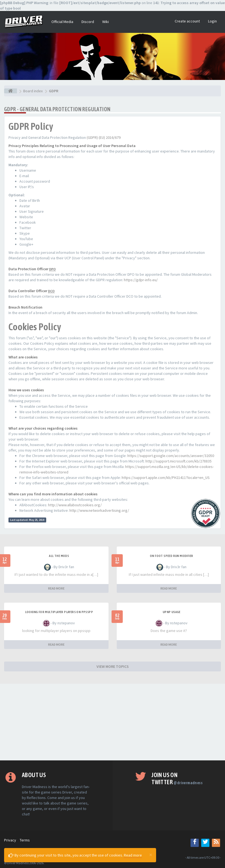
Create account (187, 21)
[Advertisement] (113, 722)
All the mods (59, 556)
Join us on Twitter (177, 778)
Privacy (10, 840)
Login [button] (212, 21)
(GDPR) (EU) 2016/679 (104, 137)
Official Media (62, 22)
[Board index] (11, 91)
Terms (25, 840)
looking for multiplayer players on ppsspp (59, 612)
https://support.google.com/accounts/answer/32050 (171, 456)
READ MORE (56, 588)
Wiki (106, 22)
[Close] (151, 855)
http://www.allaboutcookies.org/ (75, 505)
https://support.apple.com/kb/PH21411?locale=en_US (166, 478)
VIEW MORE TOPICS (113, 666)
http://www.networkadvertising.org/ (99, 510)
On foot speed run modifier (171, 556)
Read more (133, 855)
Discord (88, 22)
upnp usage (172, 612)
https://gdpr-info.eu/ (141, 280)
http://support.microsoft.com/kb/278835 (179, 461)
